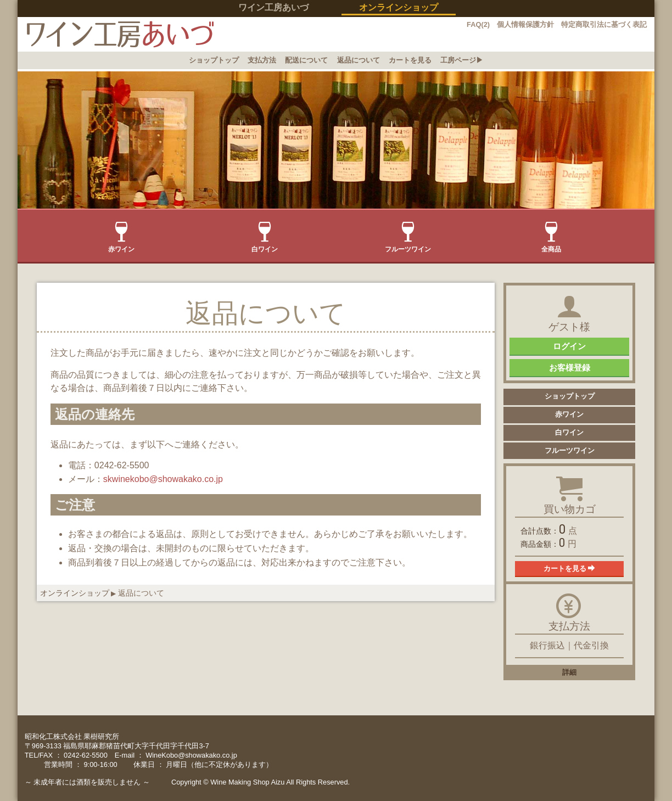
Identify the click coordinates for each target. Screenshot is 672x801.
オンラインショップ (75, 593)
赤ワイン (121, 237)
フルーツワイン (408, 237)
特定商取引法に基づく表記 (604, 24)
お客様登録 (570, 368)
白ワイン (265, 237)
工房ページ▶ (462, 60)
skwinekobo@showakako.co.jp (163, 479)
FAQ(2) (478, 24)
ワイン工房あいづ (273, 7)
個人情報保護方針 (525, 24)
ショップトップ (214, 60)
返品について (359, 60)
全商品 (551, 237)
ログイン (569, 346)
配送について (306, 60)
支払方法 (262, 60)
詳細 (569, 672)
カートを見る (410, 60)
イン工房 (116, 34)
